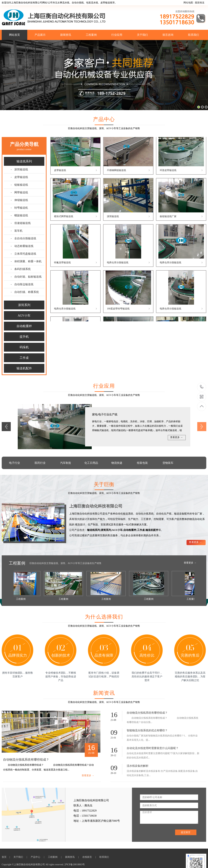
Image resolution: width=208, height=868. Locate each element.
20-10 (113, 773)
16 (91, 748)
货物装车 (168, 463)
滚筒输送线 (113, 217)
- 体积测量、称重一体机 (26, 261)
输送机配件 (24, 368)
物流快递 (117, 463)
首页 (5, 857)
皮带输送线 (60, 171)
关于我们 (142, 35)
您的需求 (169, 817)
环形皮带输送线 (168, 171)
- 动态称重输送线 (22, 246)
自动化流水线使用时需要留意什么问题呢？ (153, 748)
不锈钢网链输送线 (116, 171)
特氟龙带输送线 (62, 263)
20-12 (113, 755)
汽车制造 (66, 463)
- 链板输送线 (19, 185)
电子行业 (14, 463)
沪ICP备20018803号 (75, 865)
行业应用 (117, 35)
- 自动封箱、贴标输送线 (26, 277)
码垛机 (24, 347)
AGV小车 (24, 316)
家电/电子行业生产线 (105, 415)
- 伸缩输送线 (19, 200)
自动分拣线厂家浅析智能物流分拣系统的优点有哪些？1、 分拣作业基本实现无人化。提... (162, 738)
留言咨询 (168, 35)
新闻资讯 (66, 35)
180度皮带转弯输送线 (118, 309)
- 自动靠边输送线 (22, 284)
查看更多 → (176, 437)
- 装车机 (17, 231)
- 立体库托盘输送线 (23, 254)
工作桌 (24, 358)
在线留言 (87, 857)
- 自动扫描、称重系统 (25, 292)
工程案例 (91, 35)
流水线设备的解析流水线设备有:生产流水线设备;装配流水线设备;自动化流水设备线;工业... (162, 773)
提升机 (24, 337)
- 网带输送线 (19, 192)
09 (114, 732)
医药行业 (40, 463)
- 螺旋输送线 (19, 215)
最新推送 (200, 3)
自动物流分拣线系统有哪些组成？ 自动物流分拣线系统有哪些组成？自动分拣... (162, 720)
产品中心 (36, 857)
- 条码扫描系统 (21, 269)
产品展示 (40, 35)
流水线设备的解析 (138, 766)
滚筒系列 (24, 305)
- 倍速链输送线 (21, 223)
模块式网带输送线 (64, 217)
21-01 (113, 738)
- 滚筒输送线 (19, 169)
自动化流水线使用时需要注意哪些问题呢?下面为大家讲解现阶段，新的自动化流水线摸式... (163, 756)
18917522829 (202, 387)
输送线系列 (24, 161)
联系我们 (194, 35)
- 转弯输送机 (19, 208)
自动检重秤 (24, 326)
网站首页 (14, 35)
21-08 (91, 753)
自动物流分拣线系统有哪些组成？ (26, 760)
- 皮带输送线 (19, 177)
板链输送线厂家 (168, 217)
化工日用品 (91, 463)
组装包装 (142, 463)
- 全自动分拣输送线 (23, 238)
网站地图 (188, 3)
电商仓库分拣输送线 (118, 263)
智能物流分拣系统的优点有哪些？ (147, 730)
